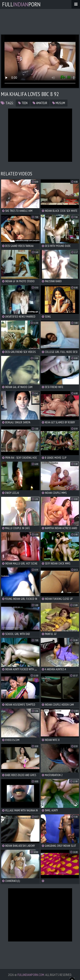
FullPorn (21, 4)
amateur (40, 103)
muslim (59, 103)
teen (23, 103)
